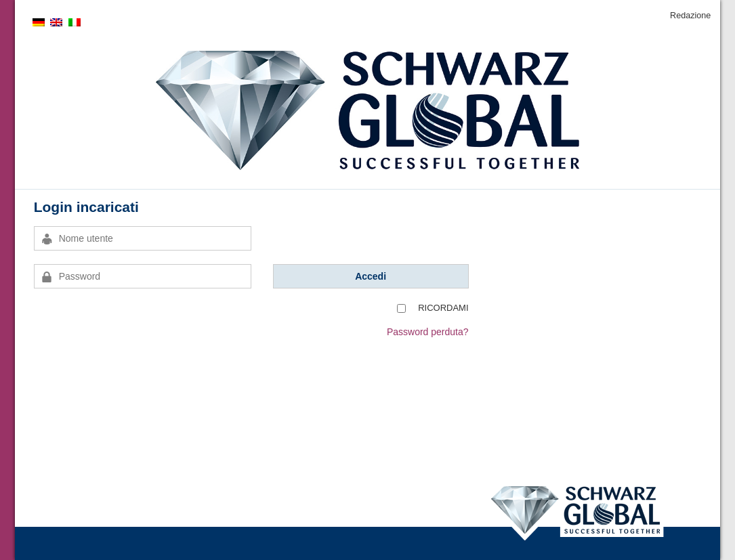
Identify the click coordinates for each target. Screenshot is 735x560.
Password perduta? (428, 332)
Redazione (690, 16)
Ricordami (443, 308)
